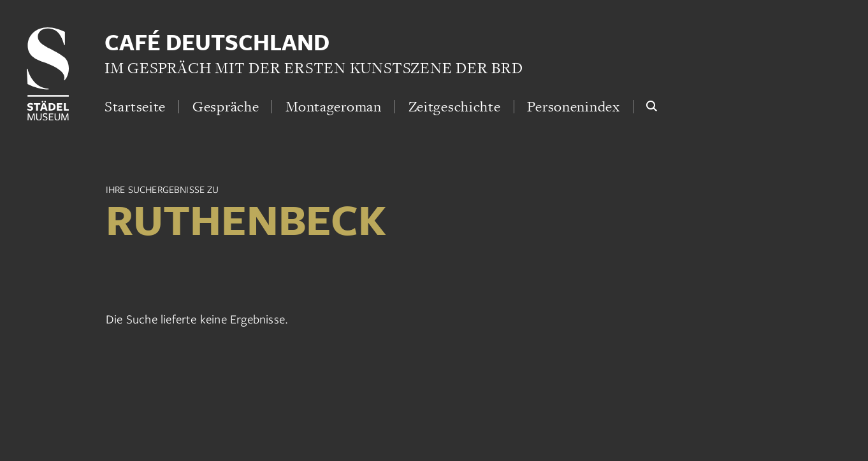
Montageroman (334, 106)
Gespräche (226, 106)
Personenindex (573, 106)
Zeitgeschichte (455, 106)
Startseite (135, 106)
